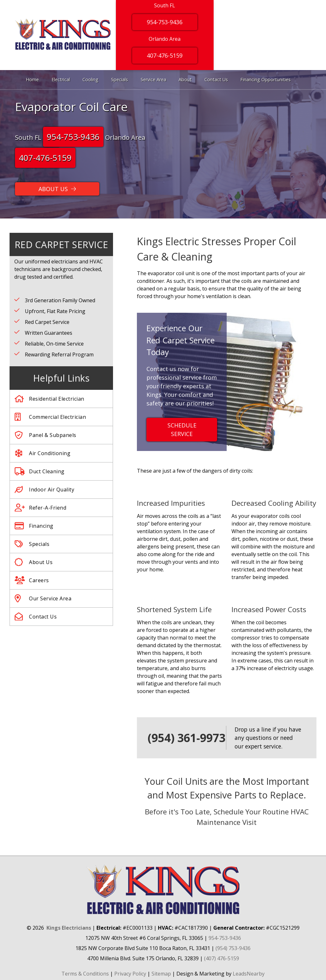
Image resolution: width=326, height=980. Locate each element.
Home (32, 79)
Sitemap (161, 974)
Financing (34, 526)
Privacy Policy (130, 974)
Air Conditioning (43, 453)
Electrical (61, 79)
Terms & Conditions (85, 974)
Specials (120, 79)
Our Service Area (43, 598)
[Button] (57, 189)
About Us (34, 562)
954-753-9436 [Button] (165, 22)
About (185, 79)
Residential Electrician (50, 399)
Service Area (153, 79)
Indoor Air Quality (44, 490)
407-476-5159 (45, 158)
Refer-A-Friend (40, 508)
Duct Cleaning (40, 471)
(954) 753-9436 (233, 948)
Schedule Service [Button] (182, 429)
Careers (32, 580)
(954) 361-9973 (187, 738)
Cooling (90, 79)
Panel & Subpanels (46, 435)
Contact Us (216, 79)
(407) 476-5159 (222, 958)
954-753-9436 (73, 137)
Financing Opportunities (266, 79)
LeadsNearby (249, 974)
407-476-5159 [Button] (165, 55)
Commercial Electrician (50, 417)
